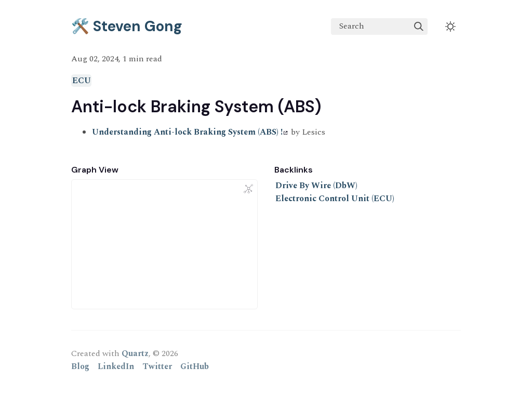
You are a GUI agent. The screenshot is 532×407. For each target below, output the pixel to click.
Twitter (157, 366)
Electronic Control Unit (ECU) (335, 199)
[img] (419, 27)
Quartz (135, 353)
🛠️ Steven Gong (127, 26)
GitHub (195, 366)
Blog (80, 366)
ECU (82, 81)
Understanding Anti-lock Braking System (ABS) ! (190, 132)
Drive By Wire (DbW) (316, 186)
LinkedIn (116, 366)
